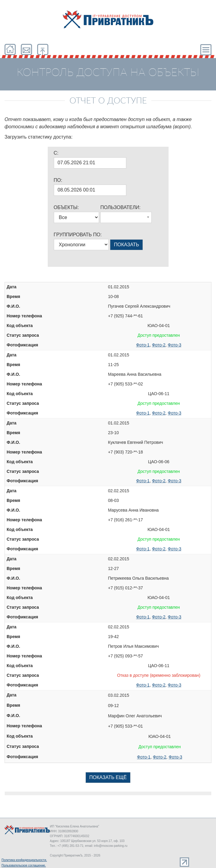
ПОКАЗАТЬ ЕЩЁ (108, 777)
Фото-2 (159, 345)
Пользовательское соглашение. (24, 865)
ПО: (58, 180)
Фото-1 (143, 345)
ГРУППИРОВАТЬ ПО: (78, 235)
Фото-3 (174, 345)
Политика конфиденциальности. (24, 860)
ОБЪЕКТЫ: (66, 207)
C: (56, 153)
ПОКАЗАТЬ (126, 245)
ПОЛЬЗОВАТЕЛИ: (120, 207)
